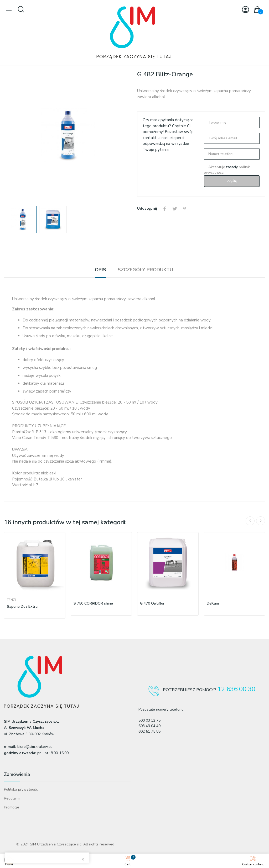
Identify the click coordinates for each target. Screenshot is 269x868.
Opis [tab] (100, 270)
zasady (232, 167)
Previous (250, 521)
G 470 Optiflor (152, 603)
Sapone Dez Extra (22, 607)
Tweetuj (175, 209)
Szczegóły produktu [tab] (145, 270)
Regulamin (13, 798)
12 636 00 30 (236, 689)
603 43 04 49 (149, 726)
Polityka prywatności (21, 789)
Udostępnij (165, 209)
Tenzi (11, 600)
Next (261, 521)
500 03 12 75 (149, 720)
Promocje (12, 807)
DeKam (213, 603)
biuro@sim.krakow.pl (35, 747)
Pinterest (185, 209)
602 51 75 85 (149, 731)
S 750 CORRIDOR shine (93, 603)
